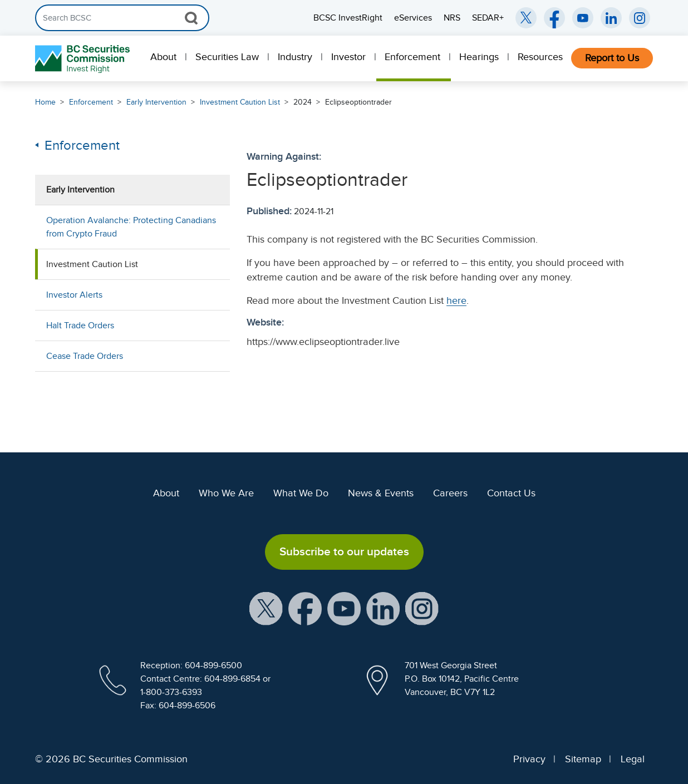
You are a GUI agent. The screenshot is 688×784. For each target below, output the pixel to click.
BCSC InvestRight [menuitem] (348, 18)
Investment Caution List (240, 102)
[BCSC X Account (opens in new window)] (266, 608)
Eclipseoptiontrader (358, 102)
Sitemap (583, 759)
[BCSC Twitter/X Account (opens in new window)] (526, 18)
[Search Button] (191, 18)
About (163, 57)
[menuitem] (164, 58)
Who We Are (226, 493)
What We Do (301, 493)
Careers (450, 493)
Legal (633, 759)
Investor (348, 57)
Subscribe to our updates (344, 551)
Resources (540, 57)
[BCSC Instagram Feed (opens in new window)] (640, 18)
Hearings (479, 57)
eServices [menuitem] (413, 18)
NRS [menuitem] (452, 18)
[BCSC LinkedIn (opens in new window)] (611, 18)
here (456, 300)
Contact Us (511, 493)
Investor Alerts (74, 295)
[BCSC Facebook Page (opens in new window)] (554, 18)
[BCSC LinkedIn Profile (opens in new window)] (383, 608)
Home (45, 102)
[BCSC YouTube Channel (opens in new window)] (583, 18)
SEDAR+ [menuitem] (488, 18)
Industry (295, 57)
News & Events (381, 493)
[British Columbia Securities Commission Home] (84, 59)
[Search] (122, 18)
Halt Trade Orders (80, 326)
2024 (303, 102)
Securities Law (227, 57)
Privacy (529, 759)
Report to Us (612, 58)
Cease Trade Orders (85, 356)
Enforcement (412, 57)
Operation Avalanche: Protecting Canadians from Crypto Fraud (131, 227)
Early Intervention (156, 102)
